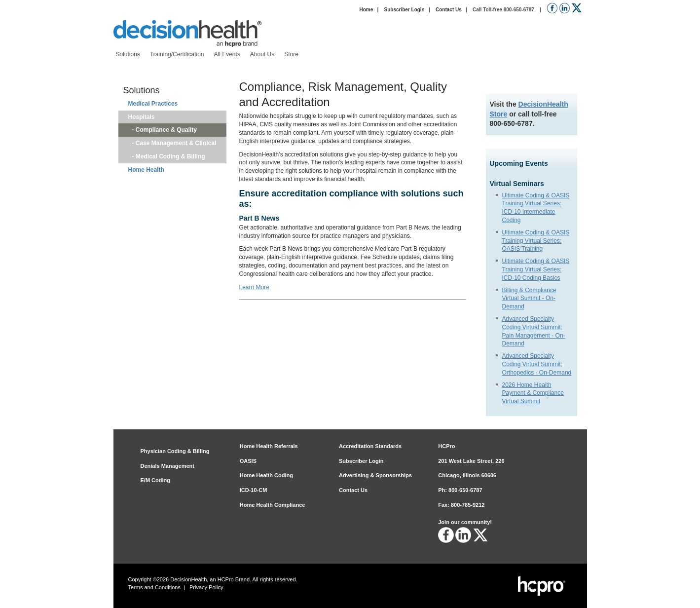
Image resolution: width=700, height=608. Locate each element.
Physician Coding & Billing (175, 451)
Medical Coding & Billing (170, 156)
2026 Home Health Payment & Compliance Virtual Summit (533, 393)
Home (366, 10)
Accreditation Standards (370, 446)
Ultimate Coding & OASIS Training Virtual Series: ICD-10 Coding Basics (536, 269)
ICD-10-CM (254, 490)
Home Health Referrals (269, 446)
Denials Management (167, 466)
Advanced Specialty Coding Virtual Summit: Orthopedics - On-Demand (537, 364)
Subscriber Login (405, 10)
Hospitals (142, 117)
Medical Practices (153, 104)
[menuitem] (128, 55)
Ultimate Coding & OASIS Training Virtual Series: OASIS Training (536, 241)
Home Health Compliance (273, 505)
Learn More (254, 287)
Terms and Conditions (154, 587)
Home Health (146, 170)
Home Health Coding (266, 475)
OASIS (248, 461)
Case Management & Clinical (176, 143)
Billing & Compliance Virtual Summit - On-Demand (529, 299)
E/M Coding (156, 480)
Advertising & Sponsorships (375, 475)
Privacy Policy (206, 587)
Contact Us (449, 10)
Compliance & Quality (166, 130)
